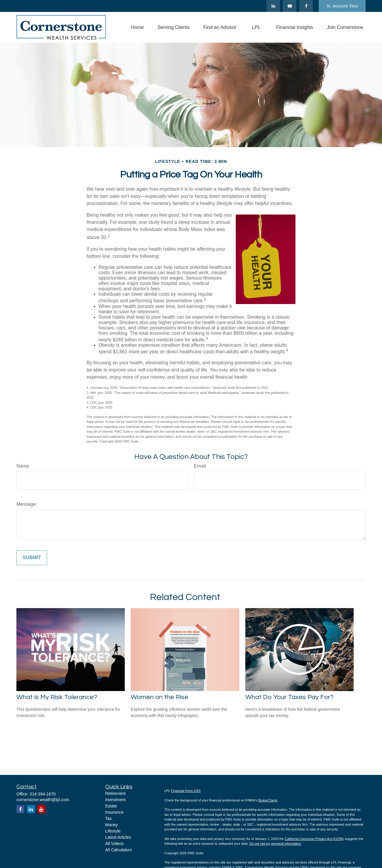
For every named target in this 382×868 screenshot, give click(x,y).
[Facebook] (306, 6)
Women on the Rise (160, 697)
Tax (109, 818)
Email (200, 466)
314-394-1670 (43, 794)
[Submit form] (32, 558)
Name (23, 466)
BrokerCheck (268, 800)
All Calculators (119, 850)
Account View (342, 6)
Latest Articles (118, 837)
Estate (111, 806)
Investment (115, 800)
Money (112, 825)
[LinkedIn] (273, 6)
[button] (137, 27)
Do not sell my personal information (275, 844)
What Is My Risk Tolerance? (57, 697)
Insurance (114, 812)
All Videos (115, 844)
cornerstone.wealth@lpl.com (43, 800)
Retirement (115, 793)
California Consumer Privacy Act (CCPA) (314, 839)
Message (26, 504)
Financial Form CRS (186, 791)
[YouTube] (290, 6)
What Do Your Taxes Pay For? (289, 697)
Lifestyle (113, 831)
